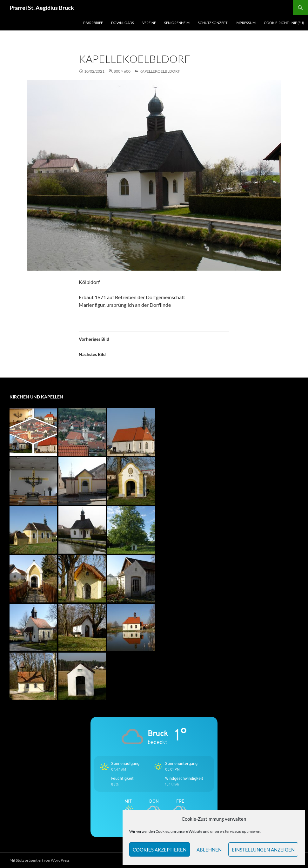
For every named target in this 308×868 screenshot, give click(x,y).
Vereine (149, 23)
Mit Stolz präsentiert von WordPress (40, 860)
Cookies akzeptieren (160, 850)
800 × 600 (122, 71)
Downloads (123, 23)
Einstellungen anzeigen (263, 850)
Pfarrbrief (93, 23)
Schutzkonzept (213, 23)
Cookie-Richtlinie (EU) (284, 23)
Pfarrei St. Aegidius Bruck (42, 8)
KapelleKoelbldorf (160, 71)
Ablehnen (209, 850)
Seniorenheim (177, 23)
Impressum (246, 23)
